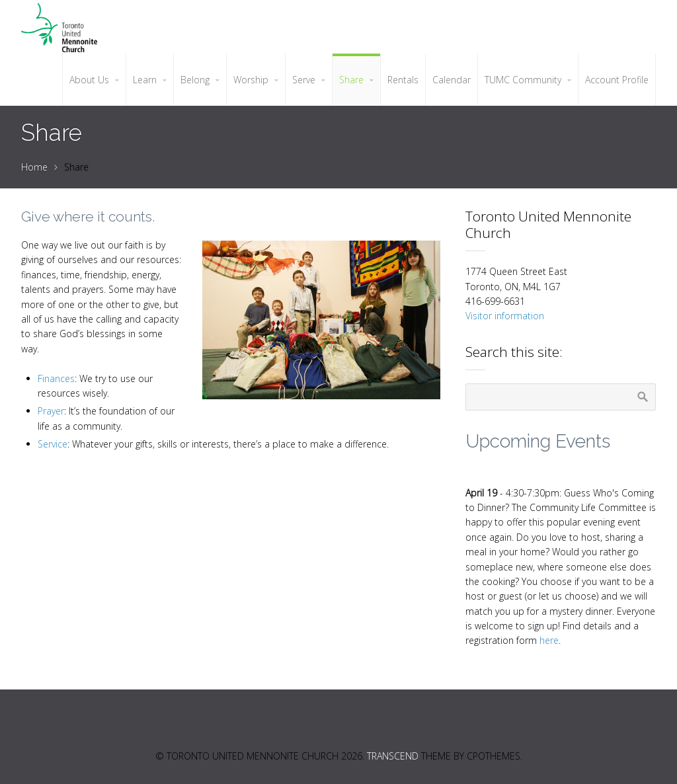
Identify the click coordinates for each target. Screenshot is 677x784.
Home (34, 167)
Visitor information (505, 316)
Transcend (393, 756)
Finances (56, 378)
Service (53, 444)
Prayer (51, 411)
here (549, 640)
